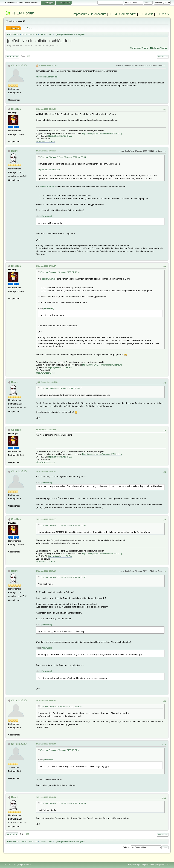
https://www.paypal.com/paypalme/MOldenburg (102, 133)
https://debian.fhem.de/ (47, 77)
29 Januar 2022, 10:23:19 (46, 571)
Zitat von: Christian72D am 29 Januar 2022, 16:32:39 (63, 803)
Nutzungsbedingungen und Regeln (145, 865)
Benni (15, 151)
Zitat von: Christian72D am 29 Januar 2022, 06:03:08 (63, 157)
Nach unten (12, 56)
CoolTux (16, 109)
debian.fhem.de (47, 187)
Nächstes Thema (159, 48)
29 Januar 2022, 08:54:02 (46, 471)
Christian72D (19, 66)
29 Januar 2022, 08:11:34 (48, 382)
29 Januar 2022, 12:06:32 (46, 700)
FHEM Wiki (146, 14)
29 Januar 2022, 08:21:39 (46, 430)
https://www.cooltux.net (45, 141)
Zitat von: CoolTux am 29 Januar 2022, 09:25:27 (61, 707)
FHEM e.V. (163, 14)
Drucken (163, 57)
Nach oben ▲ (165, 865)
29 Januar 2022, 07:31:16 (46, 151)
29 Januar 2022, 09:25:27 (46, 519)
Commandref (128, 14)
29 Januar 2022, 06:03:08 (48, 66)
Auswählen (47, 216)
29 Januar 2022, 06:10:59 (46, 109)
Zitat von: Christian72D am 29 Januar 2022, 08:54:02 (63, 526)
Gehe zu (126, 847)
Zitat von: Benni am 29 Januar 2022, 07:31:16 (60, 272)
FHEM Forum (23, 13)
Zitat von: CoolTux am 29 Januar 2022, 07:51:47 (61, 388)
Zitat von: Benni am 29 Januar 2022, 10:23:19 (60, 750)
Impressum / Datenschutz (90, 14)
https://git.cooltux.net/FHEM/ (60, 136)
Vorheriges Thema (139, 48)
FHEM (113, 14)
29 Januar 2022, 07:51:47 (46, 266)
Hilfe (129, 865)
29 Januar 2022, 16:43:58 (46, 797)
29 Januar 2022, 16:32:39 (46, 744)
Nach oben (12, 834)
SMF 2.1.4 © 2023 (10, 865)
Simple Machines (25, 865)
